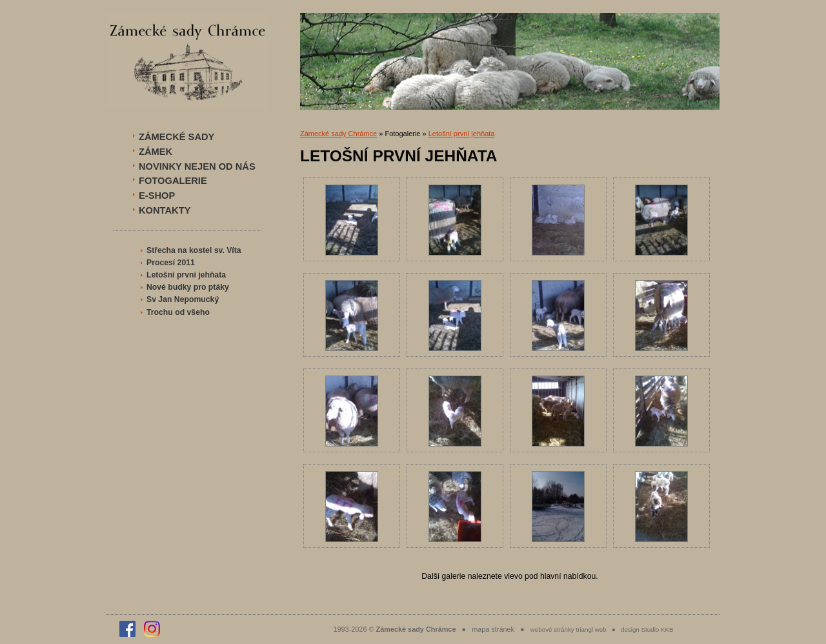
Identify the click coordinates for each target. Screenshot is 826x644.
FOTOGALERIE (173, 181)
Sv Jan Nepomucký (183, 299)
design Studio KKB (647, 629)
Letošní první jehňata (186, 275)
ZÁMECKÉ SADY (176, 137)
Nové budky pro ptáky (188, 287)
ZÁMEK (156, 152)
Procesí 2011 (171, 263)
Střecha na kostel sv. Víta (194, 250)
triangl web (591, 629)
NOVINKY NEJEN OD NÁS (197, 166)
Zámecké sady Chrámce (338, 134)
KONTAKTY (165, 210)
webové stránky (552, 629)
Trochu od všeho (178, 312)
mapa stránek (493, 629)
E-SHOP (157, 196)
